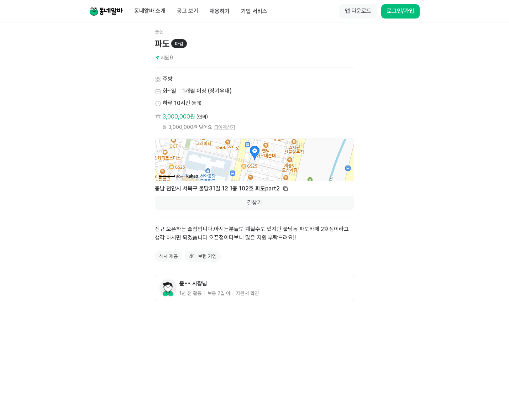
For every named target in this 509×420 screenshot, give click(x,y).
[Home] (106, 11)
